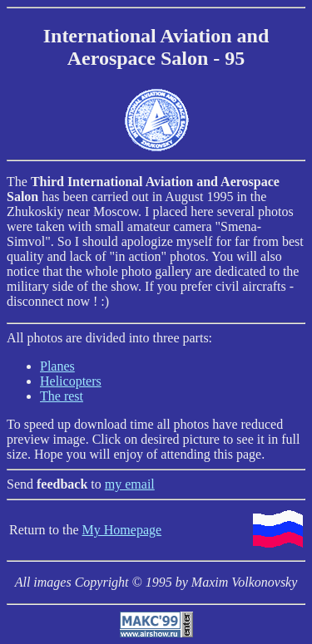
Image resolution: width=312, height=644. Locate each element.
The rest (62, 396)
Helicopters (71, 381)
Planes (57, 366)
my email (130, 484)
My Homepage (122, 530)
